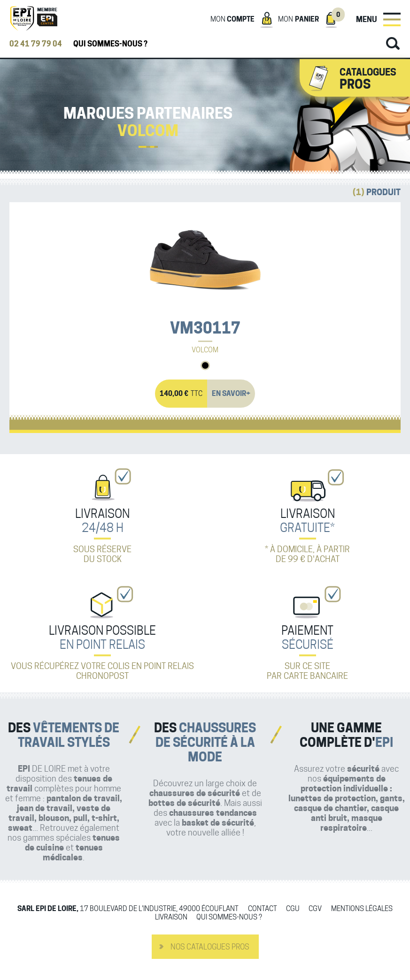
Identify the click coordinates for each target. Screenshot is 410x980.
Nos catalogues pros (210, 947)
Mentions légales (362, 909)
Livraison (171, 917)
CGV (315, 909)
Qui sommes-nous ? (110, 44)
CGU (293, 909)
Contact (263, 909)
